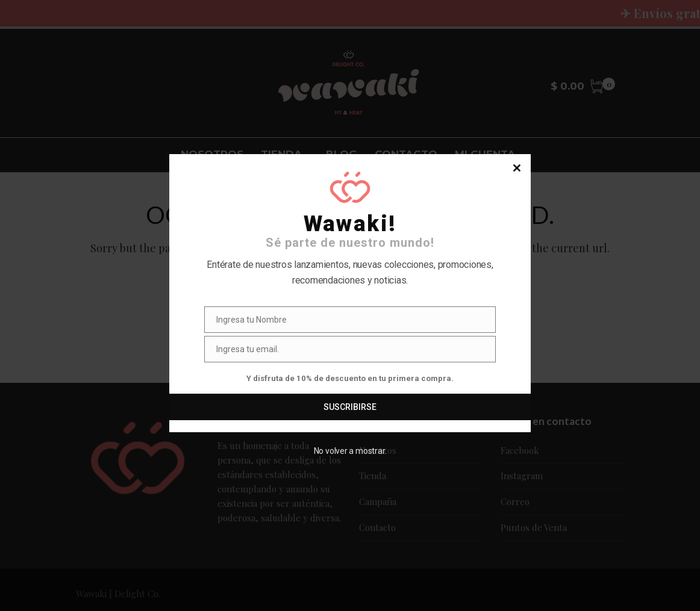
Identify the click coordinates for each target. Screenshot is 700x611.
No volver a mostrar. (350, 451)
